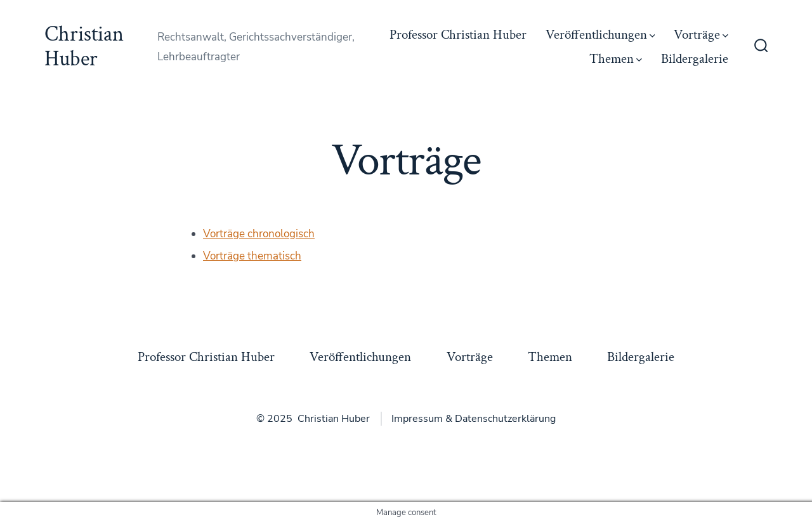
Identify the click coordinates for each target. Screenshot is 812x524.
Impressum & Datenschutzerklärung (474, 419)
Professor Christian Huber (458, 35)
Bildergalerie (695, 59)
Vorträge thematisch (252, 256)
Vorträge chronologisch (259, 234)
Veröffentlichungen (600, 35)
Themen (616, 59)
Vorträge (701, 35)
